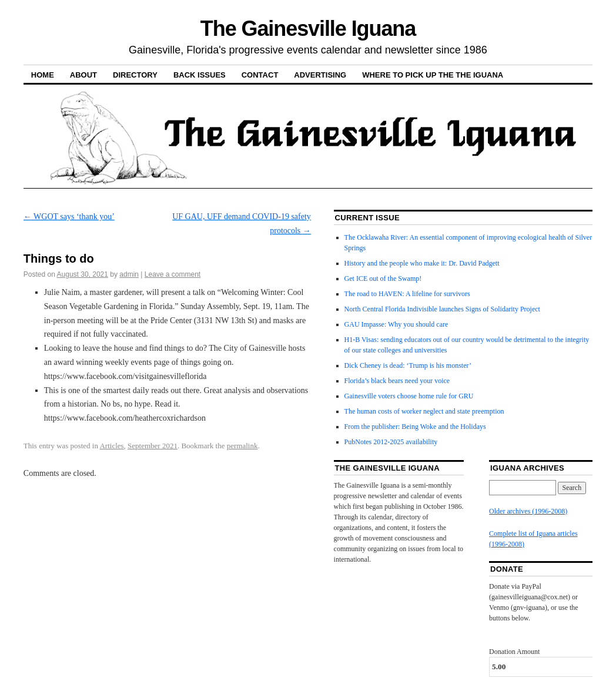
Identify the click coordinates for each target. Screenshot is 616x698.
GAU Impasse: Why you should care (396, 324)
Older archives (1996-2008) (528, 511)
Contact (260, 75)
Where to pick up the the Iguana (433, 75)
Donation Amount (514, 652)
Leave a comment (173, 274)
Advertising (320, 75)
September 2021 (153, 446)
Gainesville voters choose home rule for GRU (409, 396)
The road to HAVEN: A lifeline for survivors (407, 294)
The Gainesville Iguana (308, 28)
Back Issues (200, 75)
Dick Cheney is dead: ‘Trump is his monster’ (408, 365)
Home (43, 75)
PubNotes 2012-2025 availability (391, 442)
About (83, 75)
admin (129, 274)
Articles (111, 446)
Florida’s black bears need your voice (397, 381)
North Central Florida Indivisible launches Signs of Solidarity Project (442, 309)
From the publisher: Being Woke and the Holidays (415, 427)
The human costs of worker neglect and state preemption (424, 411)
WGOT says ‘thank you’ (69, 217)
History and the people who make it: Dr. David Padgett (422, 263)
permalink (242, 446)
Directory (135, 75)
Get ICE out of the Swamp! (383, 278)
